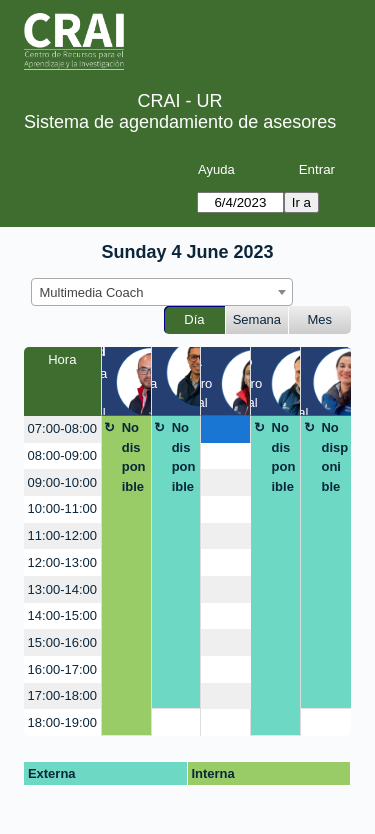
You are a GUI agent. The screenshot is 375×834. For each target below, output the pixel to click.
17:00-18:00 (62, 695)
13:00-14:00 (62, 589)
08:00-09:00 (62, 455)
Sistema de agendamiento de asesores (180, 122)
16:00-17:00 (62, 669)
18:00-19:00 (62, 722)
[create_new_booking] (225, 429)
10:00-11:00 (62, 508)
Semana (257, 319)
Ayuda (216, 169)
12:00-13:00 (62, 562)
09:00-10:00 (62, 482)
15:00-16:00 (62, 642)
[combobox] (162, 292)
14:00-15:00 (62, 615)
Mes (320, 319)
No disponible (134, 457)
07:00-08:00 (62, 428)
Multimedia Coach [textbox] (92, 292)
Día (194, 319)
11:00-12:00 (62, 535)
